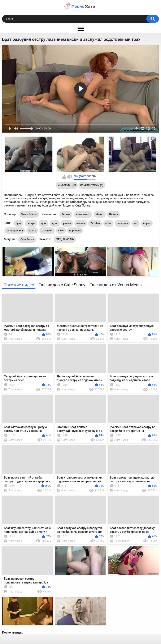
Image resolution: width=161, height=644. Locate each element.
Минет (100, 214)
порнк (32, 231)
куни (55, 223)
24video (95, 223)
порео (147, 223)
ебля (108, 223)
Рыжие (66, 214)
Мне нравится (64, 177)
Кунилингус (83, 214)
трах (43, 223)
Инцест (114, 214)
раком (67, 223)
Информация (67, 185)
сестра (31, 223)
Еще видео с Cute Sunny (62, 285)
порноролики (15, 231)
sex (136, 223)
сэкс (61, 231)
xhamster (47, 231)
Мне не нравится (69, 177)
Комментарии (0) (92, 185)
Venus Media (29, 214)
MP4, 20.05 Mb (65, 239)
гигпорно (122, 223)
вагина (81, 223)
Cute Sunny (27, 239)
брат (18, 223)
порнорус (75, 231)
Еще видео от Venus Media (116, 285)
